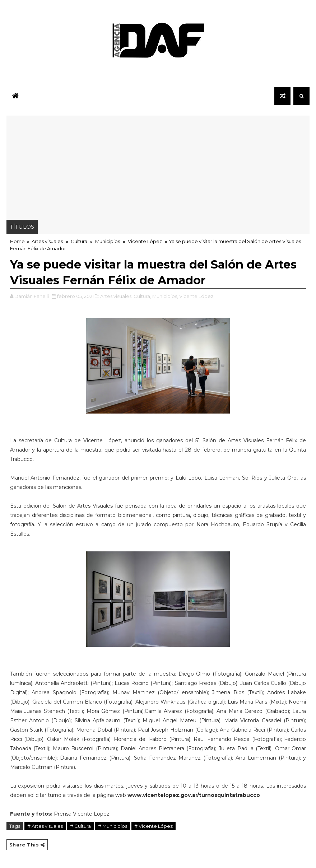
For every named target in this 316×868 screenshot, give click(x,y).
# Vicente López (154, 826)
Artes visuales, (116, 296)
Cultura (79, 241)
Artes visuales (47, 241)
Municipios (108, 241)
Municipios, (165, 296)
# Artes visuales (45, 826)
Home (17, 241)
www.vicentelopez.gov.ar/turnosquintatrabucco (194, 795)
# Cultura (80, 826)
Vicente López (145, 241)
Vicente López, (197, 296)
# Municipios (113, 826)
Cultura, (142, 296)
